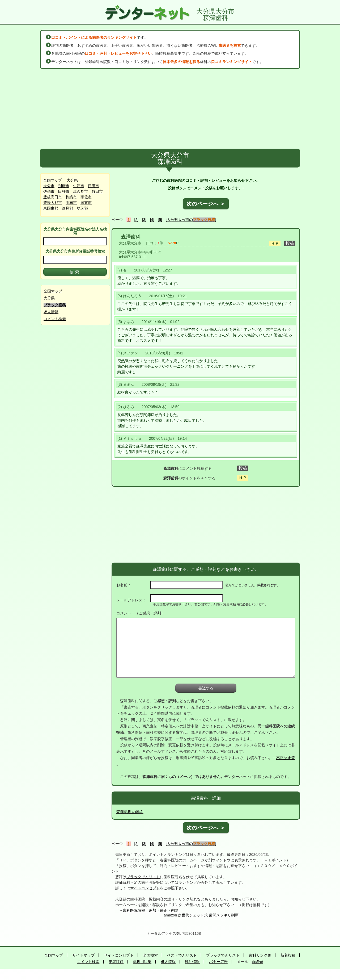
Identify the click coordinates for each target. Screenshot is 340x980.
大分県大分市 (130, 243)
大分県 (72, 180)
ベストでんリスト (182, 955)
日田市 (93, 186)
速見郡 (67, 208)
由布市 (71, 203)
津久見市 (80, 191)
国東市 (86, 203)
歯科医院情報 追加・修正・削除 (151, 910)
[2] (137, 220)
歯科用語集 (142, 962)
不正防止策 (286, 758)
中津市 (79, 186)
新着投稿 (288, 955)
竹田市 (97, 191)
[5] (160, 220)
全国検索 (150, 955)
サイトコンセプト (145, 888)
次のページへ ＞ (206, 204)
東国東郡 (51, 208)
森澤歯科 (131, 237)
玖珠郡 (82, 208)
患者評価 (116, 962)
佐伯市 (49, 191)
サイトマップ (83, 955)
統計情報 (192, 962)
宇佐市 (86, 197)
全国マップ (53, 180)
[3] (144, 220)
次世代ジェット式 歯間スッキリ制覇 (208, 915)
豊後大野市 (53, 203)
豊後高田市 (53, 197)
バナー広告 (218, 962)
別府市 (64, 186)
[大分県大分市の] (191, 220)
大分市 (49, 186)
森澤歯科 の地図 (130, 812)
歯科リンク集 (260, 955)
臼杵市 (64, 191)
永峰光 (257, 962)
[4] (152, 220)
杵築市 (71, 197)
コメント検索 (55, 319)
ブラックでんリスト (143, 877)
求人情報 (51, 312)
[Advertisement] (170, 109)
